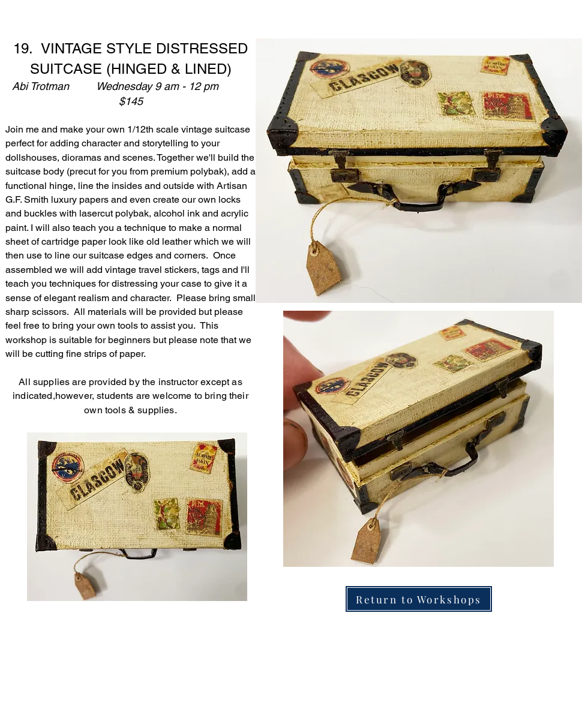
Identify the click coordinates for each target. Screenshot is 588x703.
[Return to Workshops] (419, 599)
